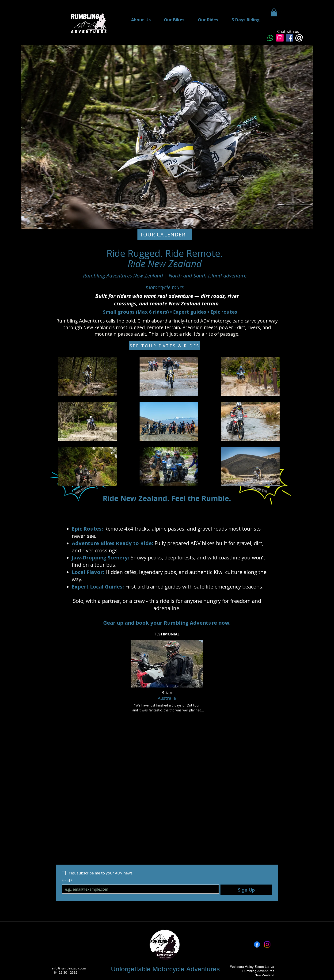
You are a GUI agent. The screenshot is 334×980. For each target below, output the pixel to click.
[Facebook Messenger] (290, 38)
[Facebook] (257, 944)
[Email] (139, 889)
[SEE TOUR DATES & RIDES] (165, 346)
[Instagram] (280, 38)
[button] (274, 12)
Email (67, 881)
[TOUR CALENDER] (165, 235)
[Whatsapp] (270, 38)
